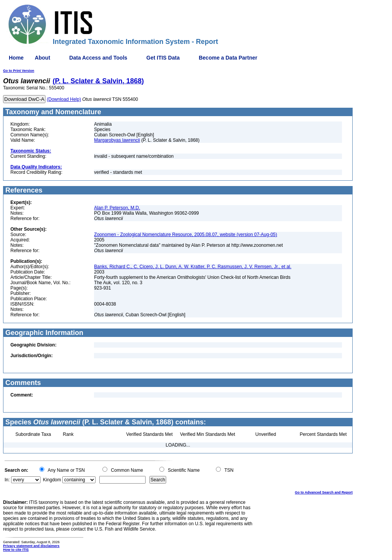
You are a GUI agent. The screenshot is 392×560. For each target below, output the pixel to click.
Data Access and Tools (98, 58)
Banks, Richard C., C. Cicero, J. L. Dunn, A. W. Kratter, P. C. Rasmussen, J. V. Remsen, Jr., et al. (193, 267)
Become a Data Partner (228, 58)
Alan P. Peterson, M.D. (117, 208)
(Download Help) (64, 99)
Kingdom (52, 480)
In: (7, 480)
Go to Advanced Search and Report (324, 492)
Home (16, 58)
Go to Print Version (19, 71)
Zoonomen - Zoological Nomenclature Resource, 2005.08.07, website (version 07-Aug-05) (185, 235)
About (42, 58)
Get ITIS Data (163, 58)
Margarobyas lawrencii (117, 140)
